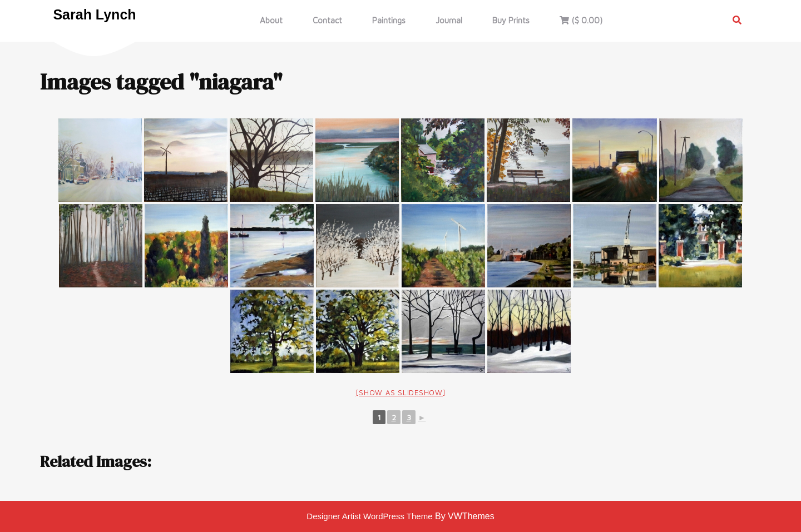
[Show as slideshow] (400, 392)
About (271, 20)
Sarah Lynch (94, 14)
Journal (449, 20)
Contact (327, 20)
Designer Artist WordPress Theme (369, 516)
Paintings (389, 20)
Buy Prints (511, 20)
